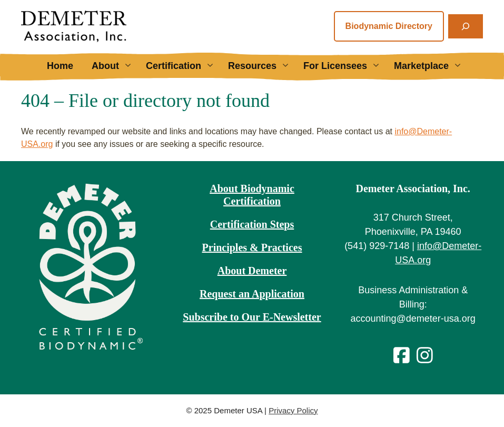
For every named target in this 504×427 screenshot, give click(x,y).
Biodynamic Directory (389, 26)
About (116, 66)
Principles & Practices (252, 247)
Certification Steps (252, 224)
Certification (184, 66)
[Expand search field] (466, 26)
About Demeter (252, 271)
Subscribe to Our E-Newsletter (252, 317)
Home (60, 66)
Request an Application (252, 294)
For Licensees (346, 66)
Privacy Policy (293, 410)
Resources (263, 66)
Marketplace (432, 66)
